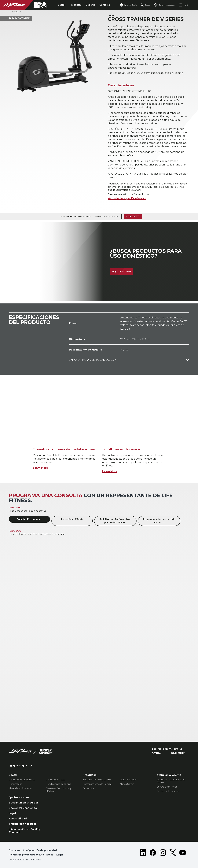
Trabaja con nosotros (23, 824)
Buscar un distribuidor (24, 803)
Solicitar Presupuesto (29, 519)
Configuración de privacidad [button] (40, 850)
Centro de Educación (168, 791)
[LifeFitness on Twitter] (173, 853)
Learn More (40, 468)
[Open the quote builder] (165, 5)
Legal (12, 813)
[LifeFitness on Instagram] (163, 853)
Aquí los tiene (122, 271)
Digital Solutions (129, 780)
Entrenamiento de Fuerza (97, 784)
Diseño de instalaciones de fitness (171, 781)
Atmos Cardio (127, 784)
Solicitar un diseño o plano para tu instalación (115, 521)
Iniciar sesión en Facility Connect (25, 831)
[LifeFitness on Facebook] (153, 853)
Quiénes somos (19, 797)
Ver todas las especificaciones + (127, 198)
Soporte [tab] (90, 5)
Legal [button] (60, 855)
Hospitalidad (16, 784)
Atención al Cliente (72, 519)
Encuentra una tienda (23, 808)
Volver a (15, 12)
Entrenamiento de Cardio (97, 780)
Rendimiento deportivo (59, 784)
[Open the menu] (184, 5)
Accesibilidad (18, 819)
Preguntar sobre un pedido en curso (159, 521)
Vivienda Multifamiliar (21, 788)
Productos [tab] (76, 5)
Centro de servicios (167, 787)
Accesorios (88, 788)
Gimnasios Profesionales (22, 780)
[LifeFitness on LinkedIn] (143, 853)
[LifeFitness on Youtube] (183, 853)
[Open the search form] (145, 5)
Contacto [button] (14, 850)
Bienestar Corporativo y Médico (59, 790)
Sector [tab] (62, 5)
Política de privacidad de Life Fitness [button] (31, 855)
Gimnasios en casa (56, 780)
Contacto (105, 5)
